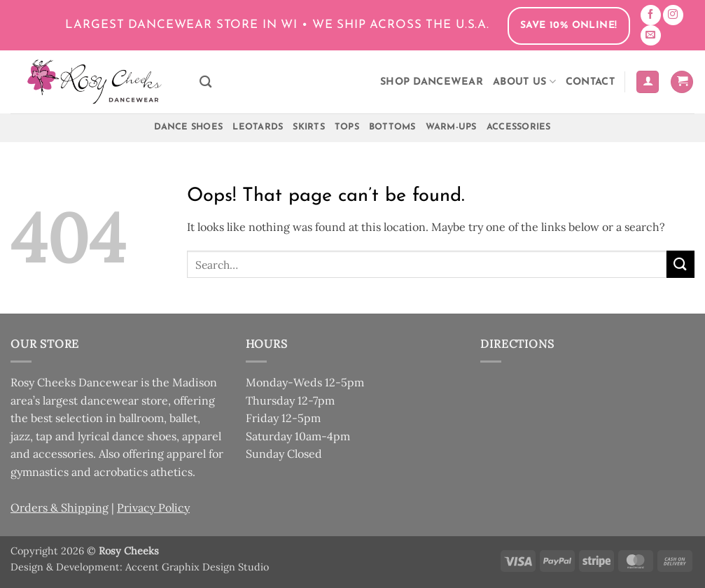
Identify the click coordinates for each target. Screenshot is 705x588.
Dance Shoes (188, 127)
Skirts (309, 127)
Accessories (519, 127)
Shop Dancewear (432, 82)
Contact (590, 82)
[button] (648, 82)
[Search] (205, 82)
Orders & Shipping (60, 507)
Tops (347, 127)
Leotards (258, 127)
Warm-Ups (451, 127)
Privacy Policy (153, 507)
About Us (524, 82)
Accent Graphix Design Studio (197, 567)
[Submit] (680, 264)
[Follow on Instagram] (673, 15)
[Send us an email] (651, 35)
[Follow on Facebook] (651, 15)
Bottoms (392, 127)
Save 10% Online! (569, 26)
